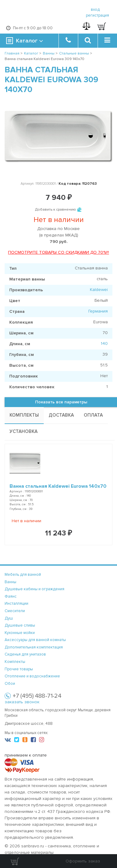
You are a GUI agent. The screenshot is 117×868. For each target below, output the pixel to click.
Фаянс (11, 596)
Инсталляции (16, 604)
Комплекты (15, 662)
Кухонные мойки (20, 633)
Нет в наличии (26, 521)
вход (95, 10)
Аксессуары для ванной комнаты (35, 640)
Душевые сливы (20, 625)
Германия (98, 311)
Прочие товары (19, 669)
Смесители (15, 611)
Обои (10, 684)
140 (104, 343)
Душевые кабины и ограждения (34, 589)
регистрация (97, 15)
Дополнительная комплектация (34, 647)
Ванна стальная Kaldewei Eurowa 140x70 (58, 486)
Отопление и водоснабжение (32, 676)
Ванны (10, 582)
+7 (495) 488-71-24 (37, 696)
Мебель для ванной (23, 575)
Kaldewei (99, 290)
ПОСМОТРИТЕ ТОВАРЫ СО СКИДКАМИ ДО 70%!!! (58, 252)
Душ (9, 618)
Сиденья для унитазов (25, 654)
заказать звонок (22, 702)
